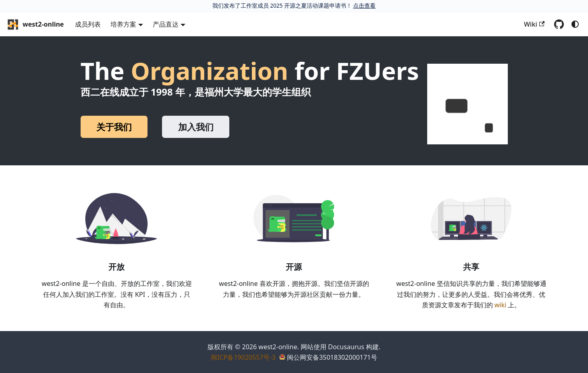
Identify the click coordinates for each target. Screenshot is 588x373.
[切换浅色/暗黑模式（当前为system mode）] (575, 24)
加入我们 (196, 127)
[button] (467, 104)
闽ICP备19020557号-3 (243, 357)
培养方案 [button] (123, 24)
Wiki (534, 24)
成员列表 (88, 24)
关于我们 (114, 127)
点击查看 (364, 5)
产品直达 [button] (166, 24)
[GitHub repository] (559, 24)
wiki (500, 305)
